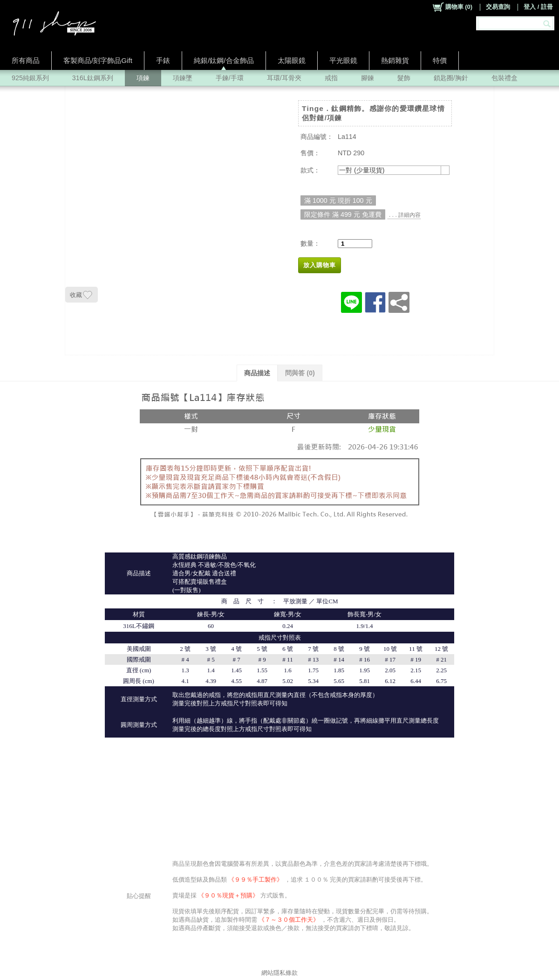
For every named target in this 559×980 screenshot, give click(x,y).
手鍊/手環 (230, 78)
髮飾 (404, 78)
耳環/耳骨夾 (284, 78)
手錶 (163, 60)
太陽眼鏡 (292, 60)
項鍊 (143, 78)
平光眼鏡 (343, 60)
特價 (440, 60)
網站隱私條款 (279, 973)
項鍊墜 (183, 78)
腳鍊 (368, 78)
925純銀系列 (30, 78)
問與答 (300, 373)
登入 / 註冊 (538, 7)
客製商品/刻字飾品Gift (98, 60)
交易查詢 (498, 7)
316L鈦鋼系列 (93, 78)
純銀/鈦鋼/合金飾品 (224, 60)
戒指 (331, 78)
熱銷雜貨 (395, 60)
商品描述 (257, 373)
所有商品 (26, 60)
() (452, 7)
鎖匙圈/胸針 (451, 78)
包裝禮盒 (504, 78)
